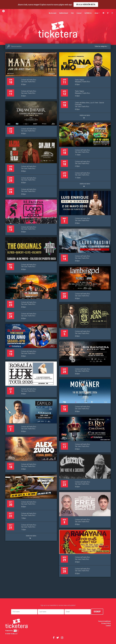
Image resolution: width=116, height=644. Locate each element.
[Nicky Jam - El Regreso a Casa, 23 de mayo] (31, 298)
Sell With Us (88, 13)
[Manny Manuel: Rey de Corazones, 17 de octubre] (85, 435)
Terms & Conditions (104, 621)
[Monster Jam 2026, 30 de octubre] (31, 508)
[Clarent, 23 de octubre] (85, 472)
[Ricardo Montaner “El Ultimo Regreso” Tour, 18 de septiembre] (85, 397)
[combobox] (58, 46)
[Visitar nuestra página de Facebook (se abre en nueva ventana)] (103, 13)
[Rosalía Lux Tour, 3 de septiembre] (31, 379)
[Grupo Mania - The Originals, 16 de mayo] (31, 255)
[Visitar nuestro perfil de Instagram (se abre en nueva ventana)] (112, 13)
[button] (101, 46)
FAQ (72, 13)
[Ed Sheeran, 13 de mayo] (31, 217)
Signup (97, 612)
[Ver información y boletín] (4, 11)
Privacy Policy (106, 623)
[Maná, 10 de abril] (31, 76)
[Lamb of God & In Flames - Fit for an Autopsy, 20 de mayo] (85, 284)
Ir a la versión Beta (86, 4)
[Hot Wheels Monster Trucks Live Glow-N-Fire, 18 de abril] (85, 156)
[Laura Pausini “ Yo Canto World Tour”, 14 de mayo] (85, 246)
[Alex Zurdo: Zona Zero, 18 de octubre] (31, 455)
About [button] (97, 13)
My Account (53, 13)
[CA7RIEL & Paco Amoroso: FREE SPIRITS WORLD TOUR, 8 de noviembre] (85, 510)
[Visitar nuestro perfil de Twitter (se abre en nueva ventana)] (108, 13)
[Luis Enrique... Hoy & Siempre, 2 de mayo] (85, 209)
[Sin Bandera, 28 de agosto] (85, 359)
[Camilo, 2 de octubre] (31, 417)
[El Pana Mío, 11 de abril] (85, 86)
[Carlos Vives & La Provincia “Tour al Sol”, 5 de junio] (85, 322)
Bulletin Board (64, 13)
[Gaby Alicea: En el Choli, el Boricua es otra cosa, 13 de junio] (31, 342)
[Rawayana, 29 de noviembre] (85, 553)
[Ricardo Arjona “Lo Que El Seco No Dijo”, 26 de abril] (31, 168)
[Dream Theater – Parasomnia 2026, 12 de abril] (31, 119)
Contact (79, 13)
